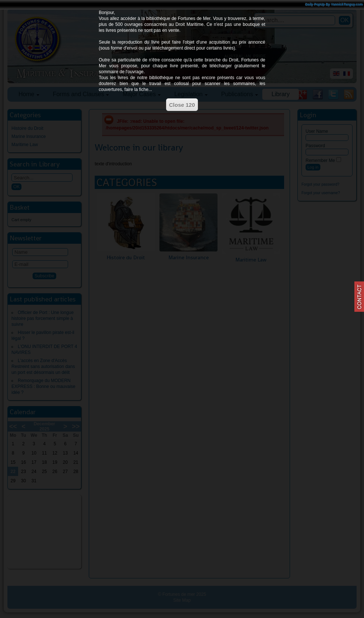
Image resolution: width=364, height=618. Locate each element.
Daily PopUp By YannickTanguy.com (334, 4)
